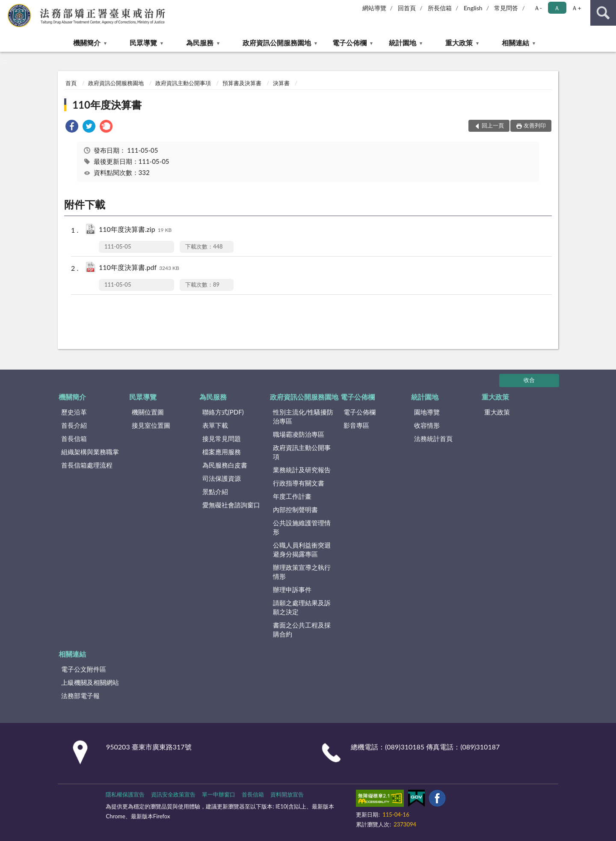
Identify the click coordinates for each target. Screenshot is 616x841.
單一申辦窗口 (219, 794)
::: (7, 6)
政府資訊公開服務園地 (277, 43)
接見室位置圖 (151, 425)
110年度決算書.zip (135, 230)
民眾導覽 (143, 43)
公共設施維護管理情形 (302, 527)
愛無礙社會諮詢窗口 (231, 505)
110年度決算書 (107, 105)
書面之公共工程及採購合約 (302, 629)
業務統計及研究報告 (302, 470)
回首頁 (407, 8)
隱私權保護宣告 (125, 794)
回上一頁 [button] (493, 125)
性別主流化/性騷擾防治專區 (303, 416)
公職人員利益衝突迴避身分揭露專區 (302, 549)
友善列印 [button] (535, 125)
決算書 (281, 83)
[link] (72, 127)
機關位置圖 (148, 412)
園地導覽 (427, 412)
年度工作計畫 (292, 496)
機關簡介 (87, 43)
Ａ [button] (557, 8)
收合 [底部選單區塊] (529, 380)
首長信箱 (74, 438)
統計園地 (403, 43)
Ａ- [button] (538, 8)
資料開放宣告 (287, 794)
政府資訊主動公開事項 (183, 83)
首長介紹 (74, 425)
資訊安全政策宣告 (173, 794)
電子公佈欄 (349, 43)
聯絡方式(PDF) (223, 412)
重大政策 (459, 43)
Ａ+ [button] (576, 8)
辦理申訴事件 (292, 589)
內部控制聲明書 (295, 509)
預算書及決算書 (242, 83)
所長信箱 (440, 8)
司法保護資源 (222, 478)
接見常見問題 (222, 438)
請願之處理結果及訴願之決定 (302, 607)
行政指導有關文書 (299, 483)
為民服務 (200, 43)
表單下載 (215, 425)
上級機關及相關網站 (90, 682)
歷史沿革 (74, 412)
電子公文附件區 (84, 669)
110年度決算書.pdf (139, 268)
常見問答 (506, 8)
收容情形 (427, 425)
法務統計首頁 (433, 438)
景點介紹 (215, 492)
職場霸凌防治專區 (299, 434)
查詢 (603, 13)
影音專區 (356, 425)
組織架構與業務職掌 (90, 452)
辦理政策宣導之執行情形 (302, 572)
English (473, 8)
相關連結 (515, 43)
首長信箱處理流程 (87, 465)
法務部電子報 (80, 696)
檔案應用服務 (222, 452)
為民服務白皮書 (225, 465)
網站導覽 (374, 8)
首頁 (71, 83)
